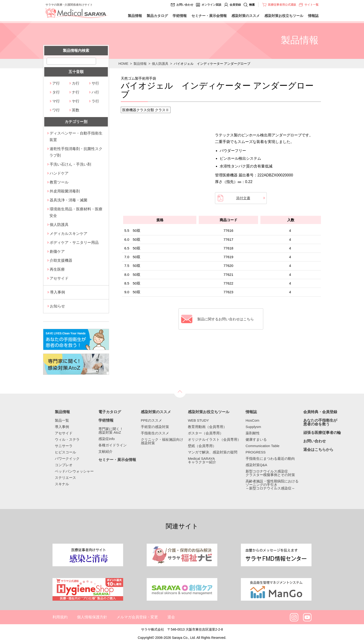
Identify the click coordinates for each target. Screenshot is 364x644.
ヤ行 (76, 101)
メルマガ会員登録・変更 (137, 617)
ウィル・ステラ (67, 439)
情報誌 (313, 16)
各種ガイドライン (113, 445)
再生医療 (57, 269)
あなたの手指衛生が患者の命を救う (320, 422)
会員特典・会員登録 (320, 412)
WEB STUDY (198, 420)
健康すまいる (256, 439)
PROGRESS (256, 452)
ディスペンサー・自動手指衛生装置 (76, 137)
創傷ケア (57, 251)
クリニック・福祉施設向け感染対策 (162, 441)
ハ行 (95, 92)
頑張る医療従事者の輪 (322, 433)
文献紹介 (105, 451)
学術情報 (180, 16)
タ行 (56, 92)
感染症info (107, 439)
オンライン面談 (211, 5)
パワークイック (67, 459)
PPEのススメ (151, 420)
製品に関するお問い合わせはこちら (226, 319)
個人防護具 (160, 64)
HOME (123, 64)
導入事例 (57, 292)
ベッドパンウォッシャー (74, 471)
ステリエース (65, 478)
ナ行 (76, 92)
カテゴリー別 (76, 122)
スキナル (62, 484)
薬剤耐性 (253, 433)
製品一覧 (62, 420)
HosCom (252, 420)
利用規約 (60, 617)
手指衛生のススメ (155, 433)
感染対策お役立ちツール (284, 16)
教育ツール (59, 182)
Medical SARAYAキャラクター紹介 (202, 460)
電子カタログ (110, 412)
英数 (76, 110)
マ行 (56, 101)
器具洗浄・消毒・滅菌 (69, 200)
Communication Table (263, 446)
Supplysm (253, 427)
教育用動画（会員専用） (207, 427)
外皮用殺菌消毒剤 (65, 191)
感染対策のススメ (246, 16)
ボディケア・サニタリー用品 (74, 243)
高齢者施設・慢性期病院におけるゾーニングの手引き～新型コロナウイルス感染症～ (272, 485)
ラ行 (95, 101)
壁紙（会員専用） (202, 446)
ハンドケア (59, 173)
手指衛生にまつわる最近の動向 (270, 459)
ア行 (56, 83)
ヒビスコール (65, 452)
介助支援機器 (61, 260)
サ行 (95, 83)
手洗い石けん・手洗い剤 (70, 164)
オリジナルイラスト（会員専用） (214, 439)
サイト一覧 (309, 5)
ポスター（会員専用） (206, 433)
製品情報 (135, 16)
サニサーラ (64, 446)
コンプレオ (64, 465)
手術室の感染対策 (155, 427)
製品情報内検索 (76, 51)
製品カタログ (157, 16)
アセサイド (59, 278)
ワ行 (56, 110)
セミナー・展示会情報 (209, 16)
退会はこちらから (318, 450)
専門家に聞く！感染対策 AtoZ (111, 431)
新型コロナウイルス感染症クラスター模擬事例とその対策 (270, 473)
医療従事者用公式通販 (282, 5)
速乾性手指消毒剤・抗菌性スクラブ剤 (76, 152)
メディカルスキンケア (69, 234)
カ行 (76, 83)
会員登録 (235, 5)
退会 (171, 617)
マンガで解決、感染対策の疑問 (213, 452)
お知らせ (57, 306)
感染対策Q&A (256, 465)
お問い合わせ (185, 5)
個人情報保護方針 (92, 617)
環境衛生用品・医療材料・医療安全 (76, 212)
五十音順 (76, 72)
